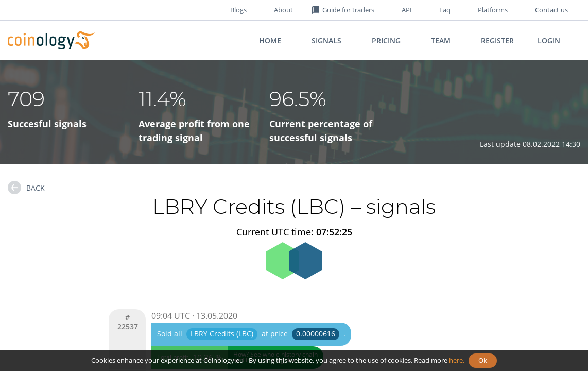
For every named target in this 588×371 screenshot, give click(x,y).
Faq (445, 10)
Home (270, 40)
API (407, 10)
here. (457, 360)
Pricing (386, 40)
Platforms (493, 10)
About (283, 10)
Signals (326, 40)
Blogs (238, 10)
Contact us (551, 10)
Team (441, 40)
